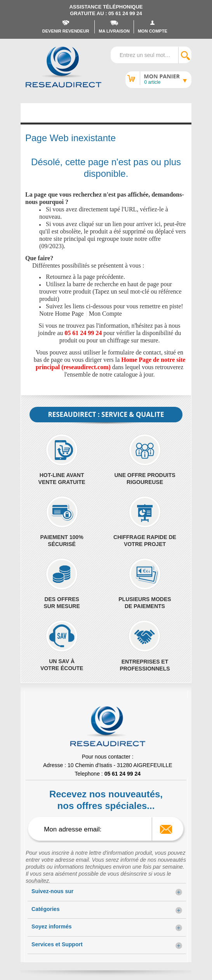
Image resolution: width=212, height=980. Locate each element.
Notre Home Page (62, 314)
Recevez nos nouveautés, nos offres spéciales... (106, 800)
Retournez (59, 277)
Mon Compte (105, 314)
